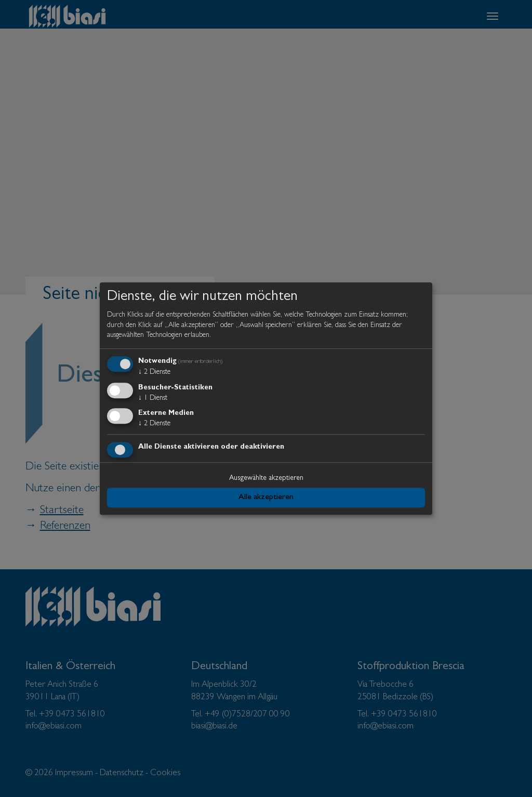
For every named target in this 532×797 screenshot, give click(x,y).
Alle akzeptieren (266, 498)
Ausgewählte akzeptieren (266, 478)
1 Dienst (153, 398)
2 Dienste (154, 372)
